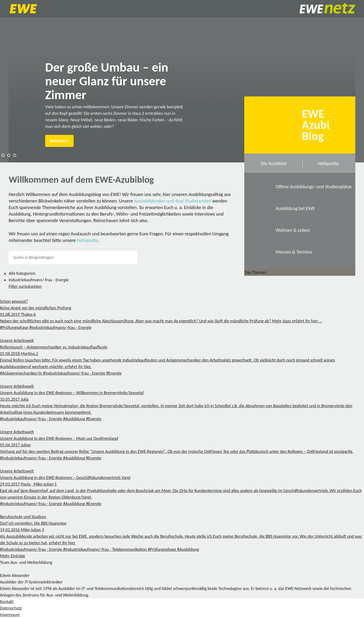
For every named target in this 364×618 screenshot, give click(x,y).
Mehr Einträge (13, 556)
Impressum (10, 615)
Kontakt (7, 602)
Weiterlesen (59, 141)
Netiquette (87, 240)
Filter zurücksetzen (25, 286)
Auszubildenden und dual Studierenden (173, 201)
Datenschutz (11, 608)
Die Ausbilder (274, 163)
